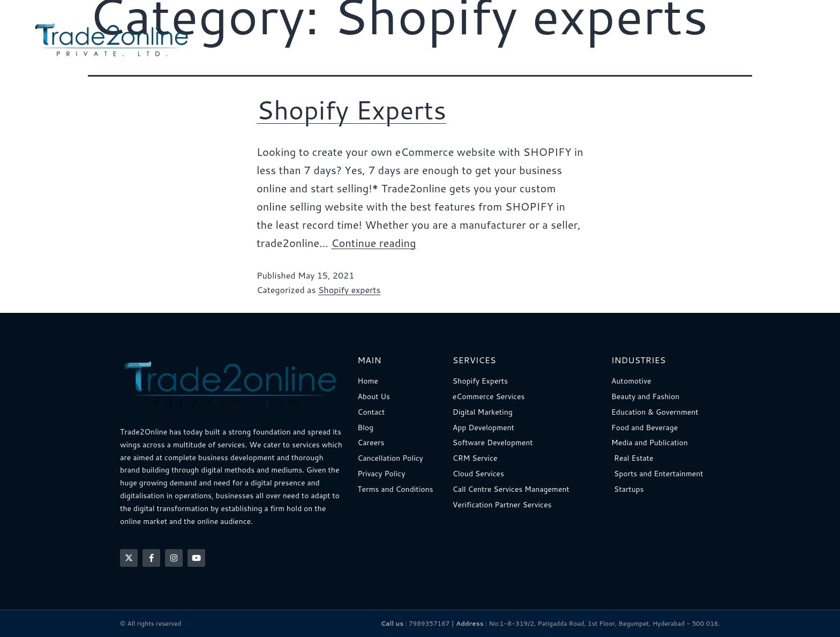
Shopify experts (350, 290)
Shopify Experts (351, 109)
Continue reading (373, 243)
